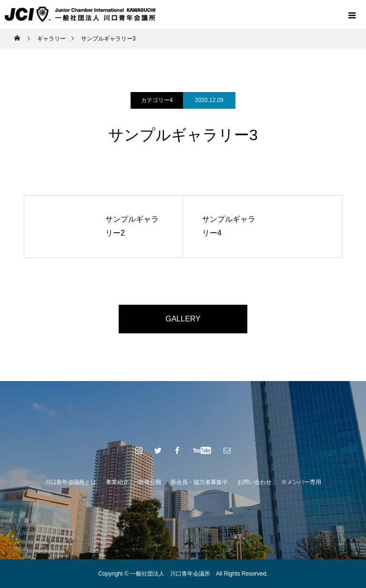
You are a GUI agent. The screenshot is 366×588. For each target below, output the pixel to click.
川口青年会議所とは (71, 482)
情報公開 (150, 482)
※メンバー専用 (301, 482)
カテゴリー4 (157, 100)
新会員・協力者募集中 (199, 482)
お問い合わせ (254, 482)
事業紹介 (117, 482)
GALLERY (183, 319)
